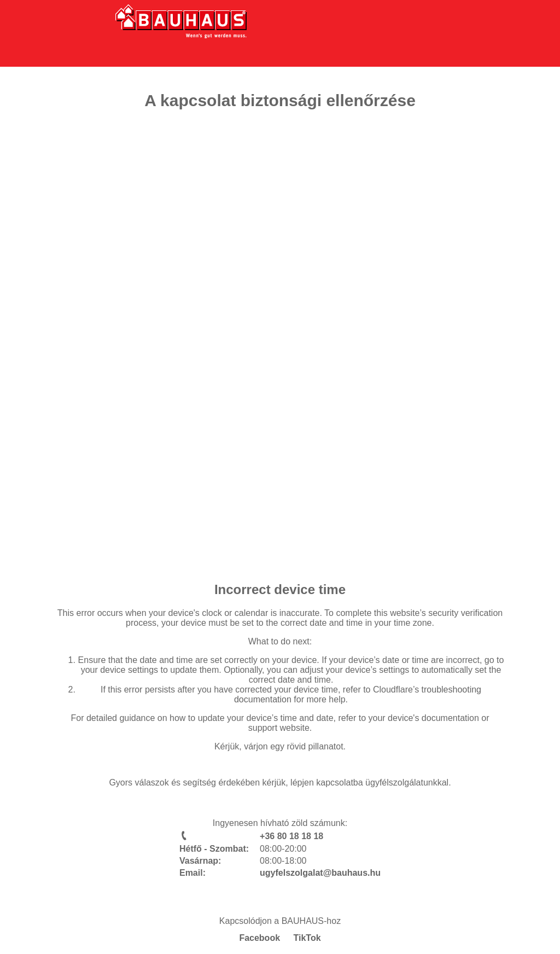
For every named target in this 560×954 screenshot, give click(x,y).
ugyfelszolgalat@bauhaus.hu (320, 873)
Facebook (259, 938)
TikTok (307, 938)
